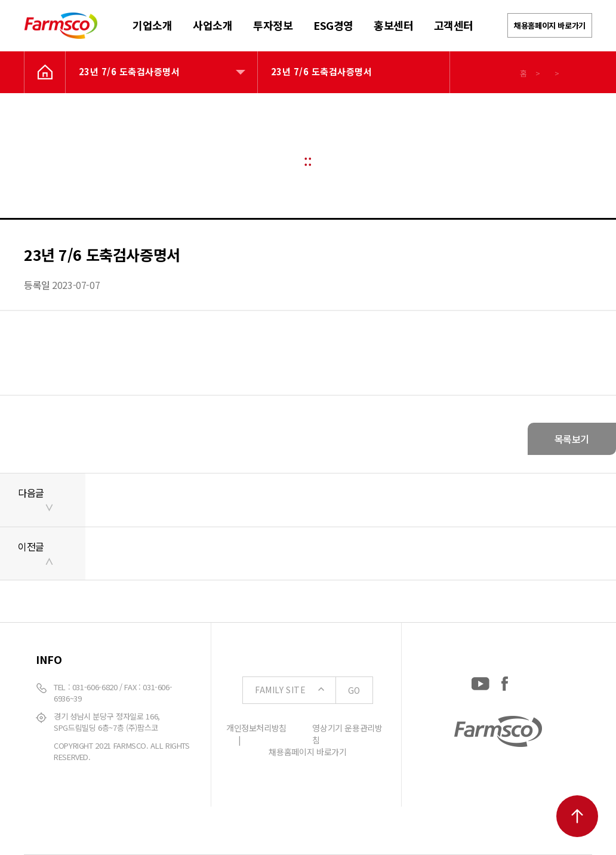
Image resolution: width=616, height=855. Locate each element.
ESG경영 (333, 25)
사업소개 (212, 25)
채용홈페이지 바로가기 (550, 25)
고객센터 (454, 25)
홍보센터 (393, 25)
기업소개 (152, 25)
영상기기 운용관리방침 (347, 734)
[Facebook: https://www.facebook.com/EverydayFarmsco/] (505, 681)
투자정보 (273, 25)
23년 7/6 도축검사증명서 (130, 71)
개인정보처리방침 (256, 728)
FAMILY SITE (314, 690)
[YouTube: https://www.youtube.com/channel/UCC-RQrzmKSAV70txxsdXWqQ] (481, 681)
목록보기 (572, 439)
